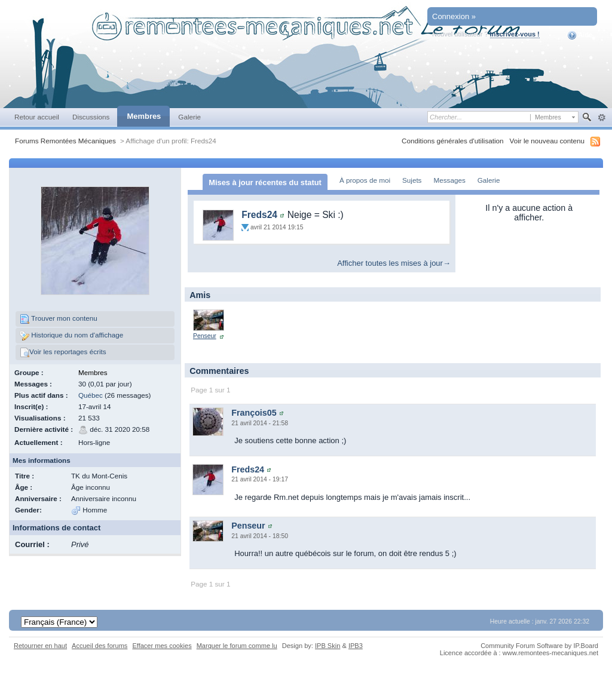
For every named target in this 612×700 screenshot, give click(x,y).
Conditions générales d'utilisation (453, 141)
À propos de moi (365, 180)
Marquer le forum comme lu (237, 646)
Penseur (205, 336)
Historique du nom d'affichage (71, 336)
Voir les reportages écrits (63, 352)
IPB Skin (328, 646)
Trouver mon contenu (59, 319)
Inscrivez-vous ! (515, 34)
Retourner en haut (40, 646)
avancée (602, 118)
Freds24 (259, 215)
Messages (449, 180)
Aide (580, 35)
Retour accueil (37, 117)
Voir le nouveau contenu (547, 141)
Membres (144, 116)
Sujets (412, 180)
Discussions (91, 117)
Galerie (189, 117)
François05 (254, 413)
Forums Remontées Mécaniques (65, 141)
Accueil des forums (100, 646)
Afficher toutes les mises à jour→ (394, 263)
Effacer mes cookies (162, 646)
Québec (91, 395)
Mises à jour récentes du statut (265, 182)
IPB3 (356, 646)
